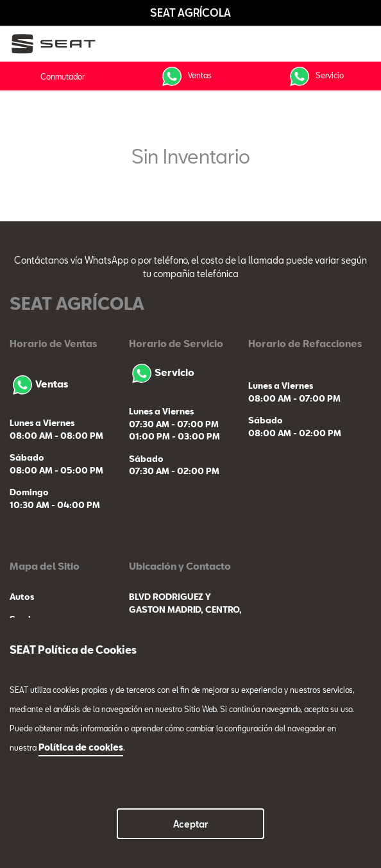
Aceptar (191, 824)
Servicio (315, 76)
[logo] (58, 44)
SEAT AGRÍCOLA (190, 13)
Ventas (185, 76)
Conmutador (63, 76)
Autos (22, 597)
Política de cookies (81, 747)
